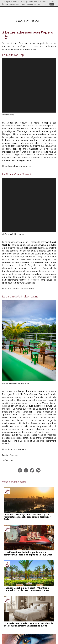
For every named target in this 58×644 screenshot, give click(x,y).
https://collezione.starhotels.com (18, 180)
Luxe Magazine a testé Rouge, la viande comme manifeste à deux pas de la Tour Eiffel (28, 445)
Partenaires (7, 636)
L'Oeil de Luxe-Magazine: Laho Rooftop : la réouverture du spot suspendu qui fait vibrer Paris (27, 409)
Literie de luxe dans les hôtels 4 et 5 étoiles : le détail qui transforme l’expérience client (28, 516)
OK (52, 4)
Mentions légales (49, 636)
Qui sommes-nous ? (22, 636)
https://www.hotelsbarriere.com (17, 112)
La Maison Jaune (35, 283)
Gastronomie (29, 21)
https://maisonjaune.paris (14, 341)
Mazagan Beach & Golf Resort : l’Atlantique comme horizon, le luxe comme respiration (26, 481)
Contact (36, 636)
